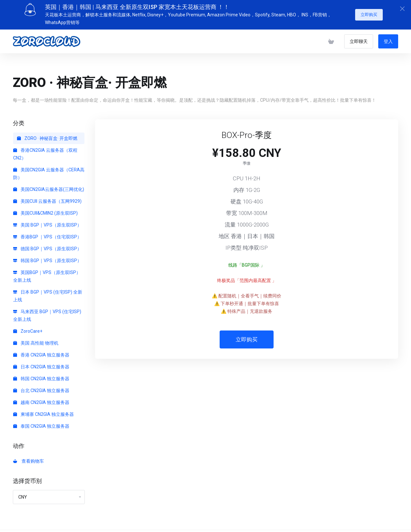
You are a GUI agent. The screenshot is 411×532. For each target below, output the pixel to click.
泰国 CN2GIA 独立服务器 (41, 424)
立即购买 (369, 12)
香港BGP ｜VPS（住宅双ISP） (47, 234)
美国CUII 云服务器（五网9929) (47, 199)
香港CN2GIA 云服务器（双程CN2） (45, 151)
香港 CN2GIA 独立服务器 (41, 352)
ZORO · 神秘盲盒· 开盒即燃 (47, 136)
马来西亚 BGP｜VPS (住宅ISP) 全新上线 (47, 313)
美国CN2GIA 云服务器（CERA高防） (49, 171)
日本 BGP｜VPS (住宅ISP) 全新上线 (48, 293)
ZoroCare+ (28, 329)
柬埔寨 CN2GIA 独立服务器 (44, 412)
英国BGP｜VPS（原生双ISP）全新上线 (47, 274)
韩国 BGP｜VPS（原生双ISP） (47, 258)
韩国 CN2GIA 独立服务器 (41, 376)
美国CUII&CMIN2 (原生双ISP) (45, 210)
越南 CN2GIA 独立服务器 (41, 400)
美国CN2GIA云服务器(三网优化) (49, 187)
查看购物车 (29, 459)
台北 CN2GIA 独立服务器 (41, 388)
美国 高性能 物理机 (36, 340)
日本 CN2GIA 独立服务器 (41, 364)
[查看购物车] (331, 39)
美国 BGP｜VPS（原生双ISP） (47, 222)
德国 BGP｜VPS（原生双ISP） (47, 246)
